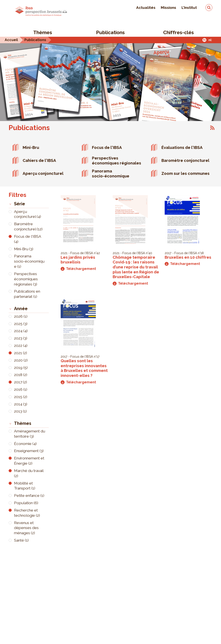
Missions (168, 8)
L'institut (189, 8)
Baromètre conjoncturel (185, 160)
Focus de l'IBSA (107, 147)
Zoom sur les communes (185, 173)
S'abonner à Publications (212, 128)
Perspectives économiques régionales (117, 160)
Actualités (146, 8)
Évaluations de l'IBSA (182, 147)
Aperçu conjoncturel (43, 173)
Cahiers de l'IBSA (39, 160)
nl (210, 40)
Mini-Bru (31, 147)
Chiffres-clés (178, 32)
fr (204, 40)
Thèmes (43, 32)
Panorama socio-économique (111, 173)
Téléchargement (78, 269)
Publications (110, 32)
